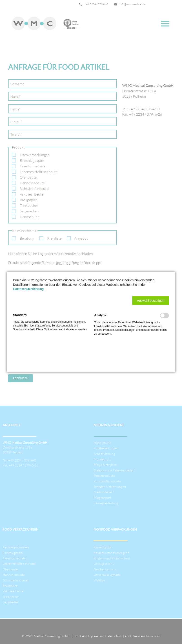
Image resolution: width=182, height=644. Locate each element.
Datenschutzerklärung (28, 289)
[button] (151, 301)
